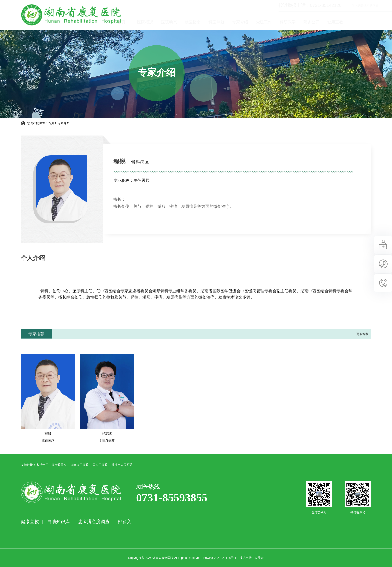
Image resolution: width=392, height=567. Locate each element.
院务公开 (335, 22)
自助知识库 (58, 522)
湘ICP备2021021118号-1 (220, 558)
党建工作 (288, 22)
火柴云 (259, 558)
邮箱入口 (127, 522)
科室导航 (240, 22)
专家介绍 (264, 22)
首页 (145, 22)
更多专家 (362, 343)
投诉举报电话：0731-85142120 (286, 5)
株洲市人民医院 (122, 465)
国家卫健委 (100, 465)
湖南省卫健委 (80, 465)
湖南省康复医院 (71, 15)
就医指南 (217, 22)
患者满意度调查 (94, 522)
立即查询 (368, 5)
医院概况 (169, 22)
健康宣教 (359, 22)
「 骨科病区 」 (140, 171)
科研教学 (312, 22)
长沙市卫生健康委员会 (52, 465)
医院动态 (193, 22)
